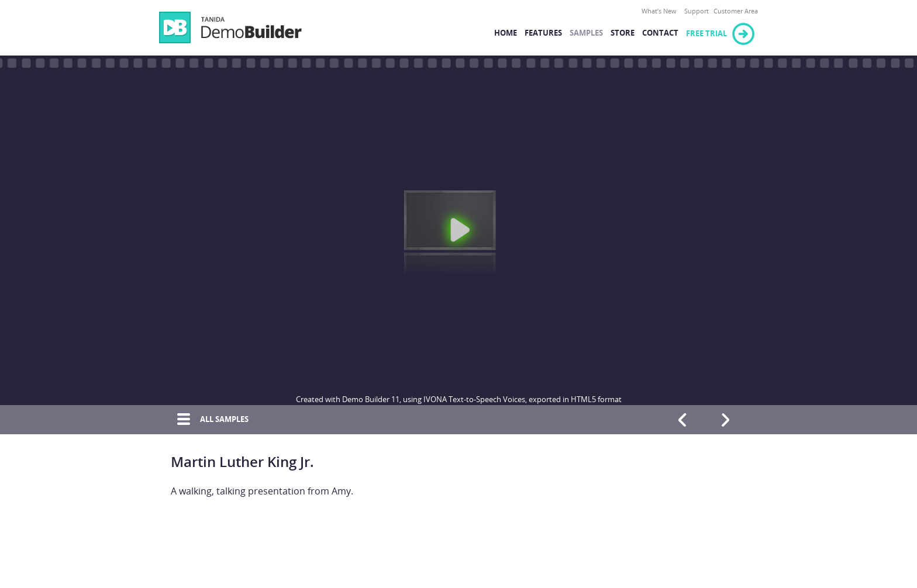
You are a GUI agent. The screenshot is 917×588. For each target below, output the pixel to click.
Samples (586, 33)
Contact (660, 33)
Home (506, 33)
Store (623, 33)
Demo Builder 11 (230, 27)
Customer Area (736, 11)
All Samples (210, 420)
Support (697, 11)
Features (543, 33)
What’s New (659, 11)
